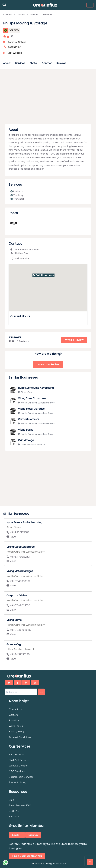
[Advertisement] (48, 98)
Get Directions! (43, 275)
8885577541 (20, 253)
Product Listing (18, 782)
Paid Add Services (19, 760)
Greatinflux (38, 864)
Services (20, 63)
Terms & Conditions (20, 737)
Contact (47, 63)
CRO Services (17, 771)
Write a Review (74, 340)
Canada (8, 15)
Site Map (14, 817)
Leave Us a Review (48, 365)
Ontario (21, 15)
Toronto (34, 15)
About (7, 63)
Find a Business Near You (27, 856)
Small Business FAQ (20, 805)
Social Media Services (21, 777)
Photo (33, 63)
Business (48, 15)
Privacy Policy (17, 731)
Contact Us (15, 709)
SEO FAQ (14, 811)
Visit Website (15, 53)
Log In (16, 835)
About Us (14, 720)
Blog (11, 800)
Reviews (61, 63)
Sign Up (33, 835)
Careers (13, 715)
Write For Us (16, 726)
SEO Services (17, 754)
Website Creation (19, 766)
